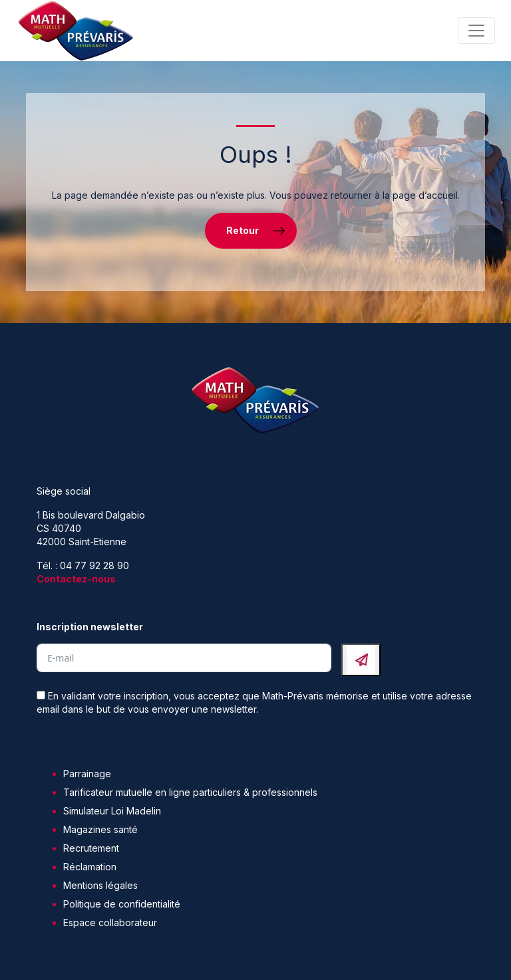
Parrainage (87, 774)
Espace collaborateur (110, 922)
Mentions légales (100, 885)
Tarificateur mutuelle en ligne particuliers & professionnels (190, 792)
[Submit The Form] (361, 660)
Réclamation (90, 867)
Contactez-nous (76, 579)
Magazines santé (100, 829)
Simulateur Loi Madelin (112, 811)
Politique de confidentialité (122, 904)
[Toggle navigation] (476, 31)
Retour (243, 230)
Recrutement (91, 848)
